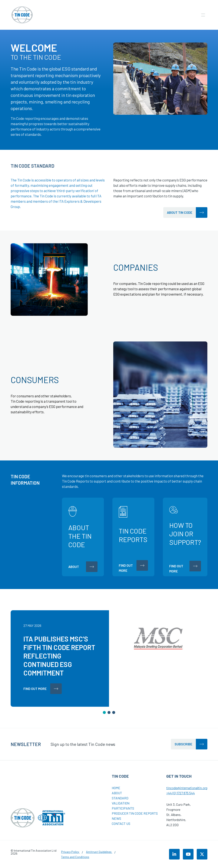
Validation (121, 803)
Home (116, 788)
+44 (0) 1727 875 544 (181, 793)
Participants (123, 808)
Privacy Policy (70, 852)
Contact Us (121, 823)
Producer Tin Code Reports (135, 813)
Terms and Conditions (75, 857)
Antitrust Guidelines (99, 852)
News (116, 818)
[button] (104, 712)
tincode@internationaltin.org (187, 788)
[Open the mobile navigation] (203, 15)
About (117, 793)
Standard (120, 798)
